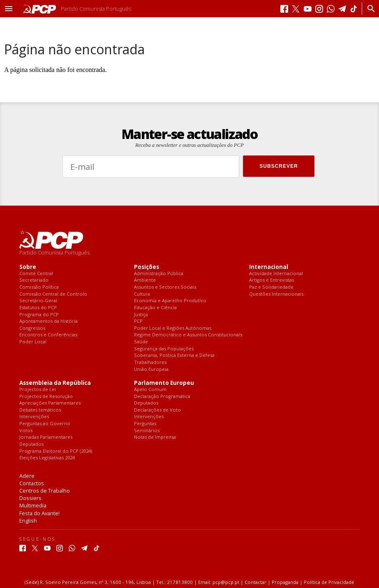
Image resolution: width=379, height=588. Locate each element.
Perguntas (145, 424)
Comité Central (36, 274)
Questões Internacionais (276, 294)
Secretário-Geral (38, 301)
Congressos (32, 328)
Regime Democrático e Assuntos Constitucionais (188, 335)
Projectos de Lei (38, 390)
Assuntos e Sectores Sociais (165, 287)
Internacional (269, 267)
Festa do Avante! (39, 513)
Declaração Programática (162, 397)
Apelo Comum (150, 390)
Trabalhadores (150, 362)
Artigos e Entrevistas (272, 280)
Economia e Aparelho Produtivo (170, 301)
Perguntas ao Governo (45, 424)
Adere (27, 476)
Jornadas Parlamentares (46, 437)
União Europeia (151, 369)
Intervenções (34, 417)
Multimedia (33, 505)
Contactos (32, 483)
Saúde (141, 342)
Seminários (147, 431)
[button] (9, 9)
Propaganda (285, 582)
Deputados (31, 444)
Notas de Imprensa (155, 437)
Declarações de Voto (157, 410)
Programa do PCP (39, 315)
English (28, 521)
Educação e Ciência (155, 308)
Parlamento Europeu (164, 383)
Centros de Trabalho (45, 491)
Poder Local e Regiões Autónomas (173, 328)
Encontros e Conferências (48, 335)
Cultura (142, 294)
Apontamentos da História (49, 321)
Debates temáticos (40, 410)
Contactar (255, 582)
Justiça (141, 315)
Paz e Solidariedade (271, 287)
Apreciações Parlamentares (50, 403)
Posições (147, 267)
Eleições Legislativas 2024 (47, 458)
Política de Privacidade (329, 582)
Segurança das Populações (164, 349)
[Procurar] (369, 9)
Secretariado (34, 280)
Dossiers (30, 498)
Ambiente (145, 280)
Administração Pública (159, 274)
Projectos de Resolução (46, 397)
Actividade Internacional (276, 274)
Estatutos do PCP (38, 308)
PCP (138, 321)
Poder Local (33, 342)
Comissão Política (39, 287)
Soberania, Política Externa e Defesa (174, 355)
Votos (26, 431)
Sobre (28, 267)
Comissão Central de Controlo (53, 294)
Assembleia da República (55, 383)
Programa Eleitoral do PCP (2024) (56, 451)
